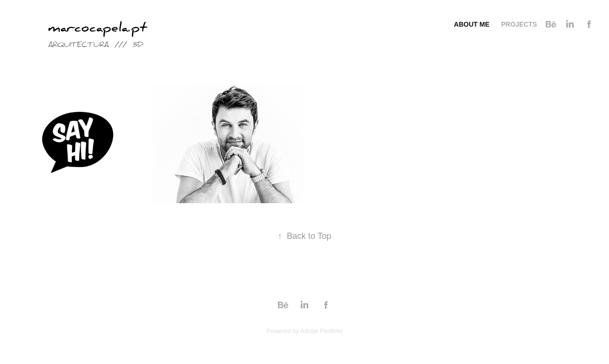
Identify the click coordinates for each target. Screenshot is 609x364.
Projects (519, 24)
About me (472, 24)
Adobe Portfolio (321, 331)
